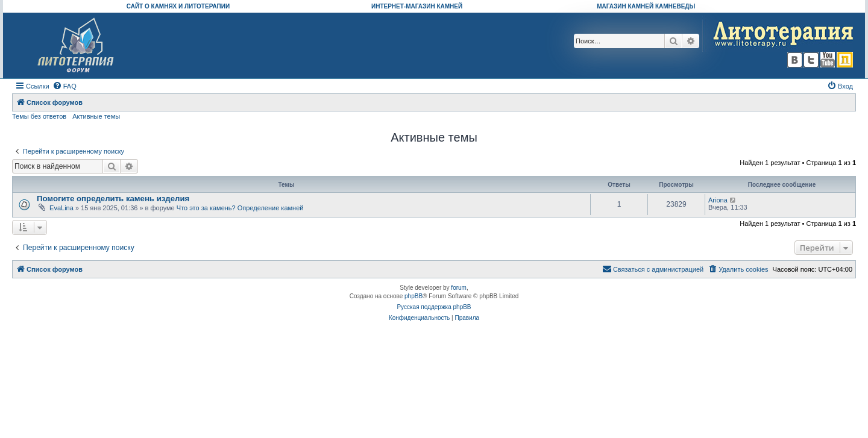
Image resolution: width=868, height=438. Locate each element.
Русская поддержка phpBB (434, 307)
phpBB (414, 296)
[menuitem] (64, 86)
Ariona (718, 200)
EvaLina (61, 208)
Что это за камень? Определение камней (240, 208)
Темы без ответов (39, 116)
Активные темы (96, 116)
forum (459, 288)
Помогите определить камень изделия (113, 199)
